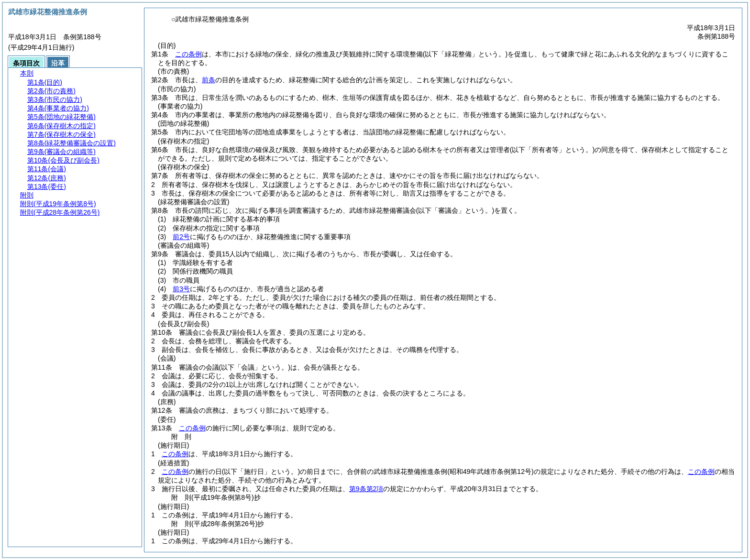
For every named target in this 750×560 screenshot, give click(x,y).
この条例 (188, 54)
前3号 (181, 289)
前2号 (181, 237)
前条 (209, 80)
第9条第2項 (366, 489)
